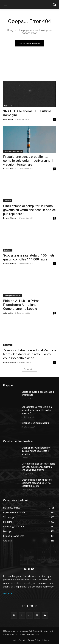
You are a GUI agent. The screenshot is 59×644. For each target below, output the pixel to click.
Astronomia (9, 106)
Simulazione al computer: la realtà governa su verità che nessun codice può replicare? (29, 210)
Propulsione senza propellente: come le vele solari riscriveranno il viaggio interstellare (28, 161)
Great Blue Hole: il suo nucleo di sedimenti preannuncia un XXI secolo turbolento (37, 483)
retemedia (8, 119)
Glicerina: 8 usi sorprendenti (35, 423)
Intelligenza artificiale (13, 295)
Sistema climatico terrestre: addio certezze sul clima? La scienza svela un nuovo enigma (38, 467)
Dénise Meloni (10, 169)
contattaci (8, 593)
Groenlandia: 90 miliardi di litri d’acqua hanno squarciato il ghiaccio (36, 451)
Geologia (8, 250)
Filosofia (7, 201)
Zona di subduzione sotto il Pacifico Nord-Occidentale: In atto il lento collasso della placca (29, 354)
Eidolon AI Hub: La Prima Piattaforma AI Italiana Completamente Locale (21, 305)
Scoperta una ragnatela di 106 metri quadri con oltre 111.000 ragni (29, 257)
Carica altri (29, 369)
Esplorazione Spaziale (13, 151)
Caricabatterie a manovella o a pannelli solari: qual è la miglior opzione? (37, 410)
